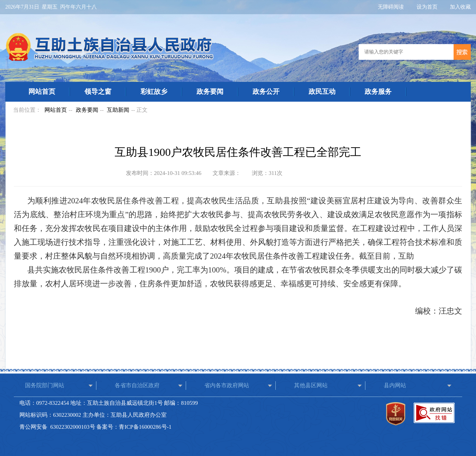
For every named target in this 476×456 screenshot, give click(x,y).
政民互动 (322, 92)
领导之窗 (98, 92)
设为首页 (428, 7)
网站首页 (42, 92)
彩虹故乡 (154, 92)
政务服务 (378, 92)
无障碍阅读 (392, 7)
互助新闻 (118, 110)
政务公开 (266, 92)
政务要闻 (210, 92)
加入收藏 (460, 7)
